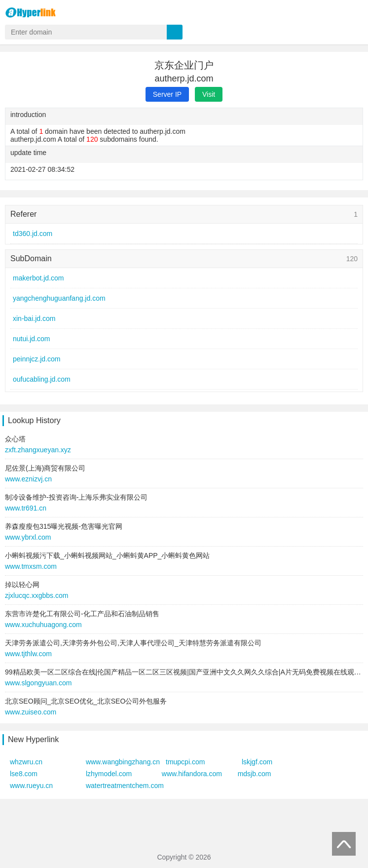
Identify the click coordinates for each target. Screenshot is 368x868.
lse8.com (24, 774)
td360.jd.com (33, 234)
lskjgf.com (257, 762)
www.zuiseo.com (31, 712)
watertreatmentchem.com (125, 786)
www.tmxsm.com (31, 566)
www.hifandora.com (192, 774)
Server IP (167, 94)
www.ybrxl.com (28, 537)
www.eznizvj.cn (28, 479)
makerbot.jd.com (38, 278)
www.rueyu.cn (31, 786)
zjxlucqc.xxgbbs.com (37, 595)
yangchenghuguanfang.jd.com (59, 298)
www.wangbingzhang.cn (123, 762)
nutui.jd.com (31, 339)
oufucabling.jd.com (42, 379)
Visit (209, 94)
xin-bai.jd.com (34, 318)
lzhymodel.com (109, 774)
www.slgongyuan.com (38, 683)
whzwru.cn (26, 762)
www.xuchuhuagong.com (43, 625)
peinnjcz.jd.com (37, 359)
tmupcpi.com (185, 762)
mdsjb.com (255, 774)
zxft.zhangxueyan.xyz (38, 450)
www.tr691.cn (26, 508)
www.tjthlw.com (28, 654)
